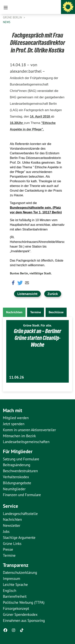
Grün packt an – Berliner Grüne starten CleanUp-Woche (37, 338)
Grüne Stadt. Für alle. (37, 325)
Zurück (53, 294)
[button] (13, 282)
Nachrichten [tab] (14, 312)
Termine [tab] (36, 312)
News (7, 22)
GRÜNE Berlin (13, 17)
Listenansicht (27, 294)
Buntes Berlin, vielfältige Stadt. (31, 273)
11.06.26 (17, 377)
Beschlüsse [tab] (56, 312)
